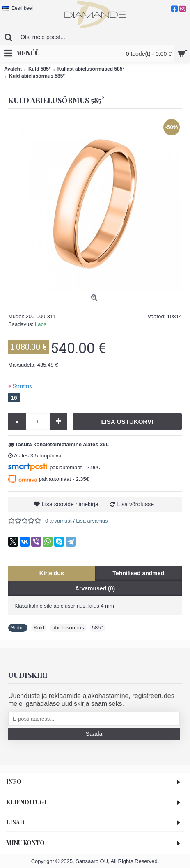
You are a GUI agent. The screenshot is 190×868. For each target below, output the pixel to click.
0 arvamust (58, 521)
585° (97, 628)
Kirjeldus (52, 573)
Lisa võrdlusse (135, 504)
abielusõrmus (68, 628)
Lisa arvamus (92, 521)
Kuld (39, 628)
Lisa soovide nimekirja (70, 504)
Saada (94, 734)
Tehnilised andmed (138, 573)
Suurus (22, 386)
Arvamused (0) (95, 588)
